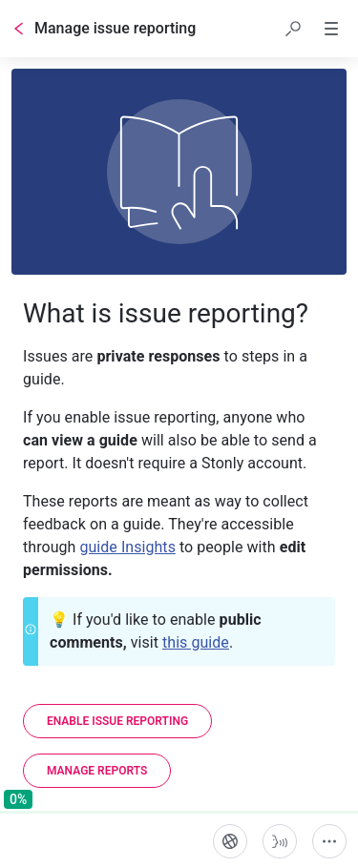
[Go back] (19, 29)
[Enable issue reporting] (117, 721)
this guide (196, 642)
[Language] (230, 841)
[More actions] (329, 841)
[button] (293, 29)
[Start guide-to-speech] (280, 841)
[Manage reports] (97, 771)
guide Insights (127, 547)
